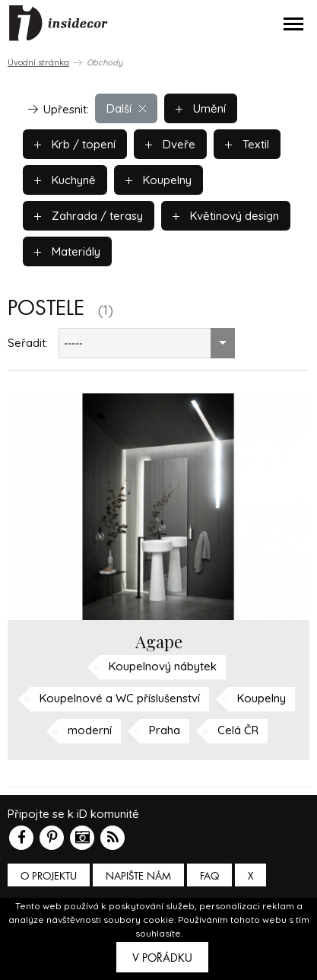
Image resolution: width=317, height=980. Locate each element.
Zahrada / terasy (89, 216)
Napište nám (138, 876)
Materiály (67, 251)
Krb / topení (75, 144)
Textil (247, 144)
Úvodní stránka (38, 62)
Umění (201, 108)
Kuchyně (65, 180)
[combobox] (147, 343)
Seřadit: (28, 343)
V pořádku (162, 958)
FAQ (209, 876)
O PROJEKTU (49, 876)
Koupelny (158, 180)
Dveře (170, 144)
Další (126, 108)
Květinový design (226, 216)
